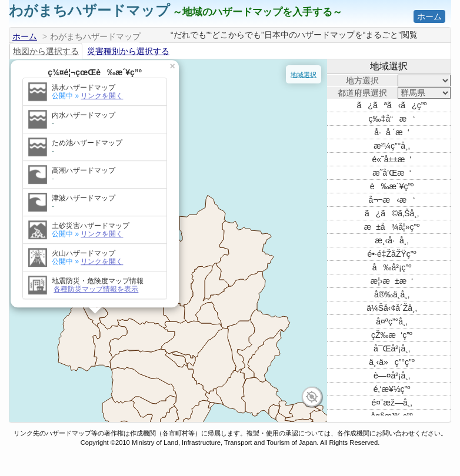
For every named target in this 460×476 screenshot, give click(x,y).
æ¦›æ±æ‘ (392, 281)
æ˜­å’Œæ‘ (392, 173)
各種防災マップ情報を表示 (71, 254)
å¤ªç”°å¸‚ (392, 321)
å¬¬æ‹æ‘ (392, 200)
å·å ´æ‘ (392, 132)
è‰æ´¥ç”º (392, 186)
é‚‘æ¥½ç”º (392, 389)
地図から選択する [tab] (46, 51)
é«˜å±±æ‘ (392, 159)
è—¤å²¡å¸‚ (392, 376)
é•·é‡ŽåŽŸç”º (391, 254)
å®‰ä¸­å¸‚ (392, 294)
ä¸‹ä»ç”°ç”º (392, 362)
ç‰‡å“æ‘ (392, 119)
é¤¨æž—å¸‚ (391, 403)
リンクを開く (77, 61)
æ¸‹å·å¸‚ (391, 240)
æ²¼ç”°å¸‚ (392, 146)
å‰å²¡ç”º (392, 267)
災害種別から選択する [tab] (128, 51)
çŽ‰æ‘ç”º (392, 335)
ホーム (429, 16)
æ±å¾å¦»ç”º (392, 227)
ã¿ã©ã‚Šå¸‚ (392, 213)
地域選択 (304, 75)
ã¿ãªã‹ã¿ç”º (392, 105)
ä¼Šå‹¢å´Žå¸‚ (392, 308)
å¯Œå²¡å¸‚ (392, 348)
